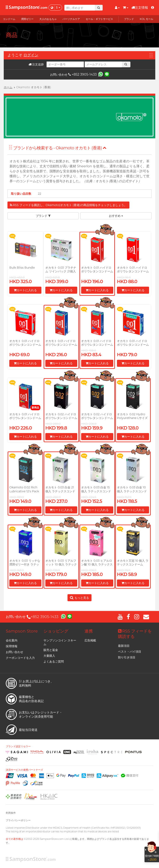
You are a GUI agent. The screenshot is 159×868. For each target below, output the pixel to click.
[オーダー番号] (65, 64)
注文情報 (140, 8)
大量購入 (49, 656)
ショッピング (56, 631)
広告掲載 (90, 640)
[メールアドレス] (103, 64)
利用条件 (11, 813)
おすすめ (116, 216)
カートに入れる (25, 290)
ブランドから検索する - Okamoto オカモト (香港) (60, 148)
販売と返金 (51, 650)
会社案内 (12, 640)
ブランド (43, 216)
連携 (89, 631)
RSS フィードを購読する (135, 634)
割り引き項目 (127, 657)
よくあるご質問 (54, 662)
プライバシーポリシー (18, 820)
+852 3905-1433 (83, 74)
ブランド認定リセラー (18, 746)
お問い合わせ (14, 652)
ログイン (31, 55)
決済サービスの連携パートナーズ (24, 770)
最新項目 (124, 646)
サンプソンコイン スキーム (60, 642)
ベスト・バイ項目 (130, 652)
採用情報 (12, 646)
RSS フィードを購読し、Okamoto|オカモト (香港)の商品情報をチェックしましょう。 (68, 205)
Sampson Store (22, 631)
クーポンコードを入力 (20, 658)
